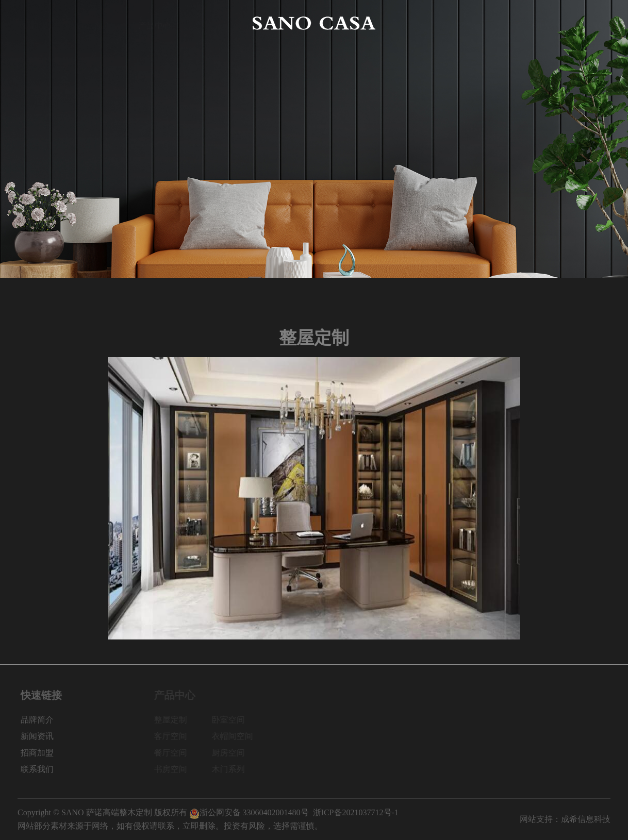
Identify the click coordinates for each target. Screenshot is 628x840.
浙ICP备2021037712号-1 (356, 812)
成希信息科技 (586, 819)
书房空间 (174, 769)
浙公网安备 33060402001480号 (249, 812)
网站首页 (34, 23)
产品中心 (155, 23)
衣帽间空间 (236, 736)
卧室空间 (232, 720)
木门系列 (232, 769)
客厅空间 (174, 736)
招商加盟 (534, 23)
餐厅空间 (174, 753)
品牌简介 (94, 23)
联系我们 (594, 23)
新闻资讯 (473, 23)
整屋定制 (174, 720)
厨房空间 (232, 753)
